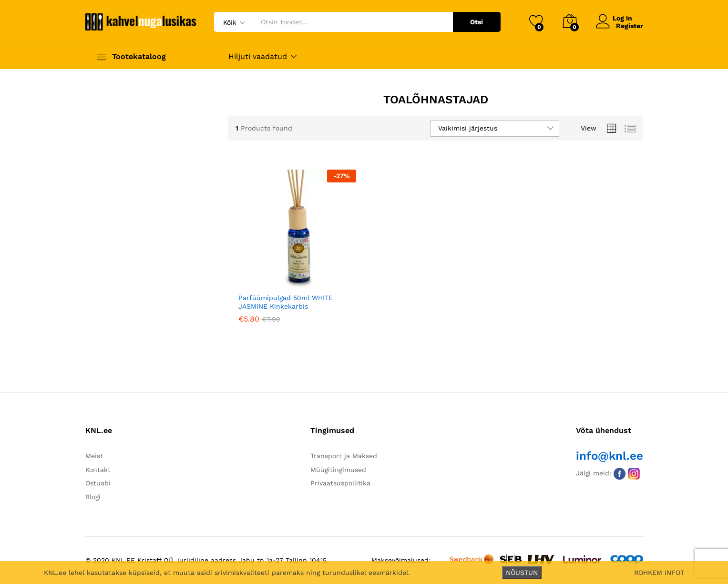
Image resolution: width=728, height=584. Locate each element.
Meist (94, 456)
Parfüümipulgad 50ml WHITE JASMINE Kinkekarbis (286, 302)
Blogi (93, 497)
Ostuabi (98, 483)
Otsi (477, 22)
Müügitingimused (338, 470)
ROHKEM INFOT (659, 573)
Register (630, 26)
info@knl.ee (610, 456)
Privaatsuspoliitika (340, 483)
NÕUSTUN (522, 573)
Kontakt (98, 470)
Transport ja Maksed (344, 456)
